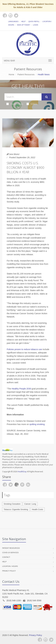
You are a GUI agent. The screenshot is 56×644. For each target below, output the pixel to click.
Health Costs (37, 509)
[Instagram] (46, 640)
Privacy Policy (9, 571)
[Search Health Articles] (23, 97)
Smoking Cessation (12, 504)
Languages (13, 21)
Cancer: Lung (30, 504)
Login (35, 25)
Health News (15, 104)
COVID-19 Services (10, 553)
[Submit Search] (47, 97)
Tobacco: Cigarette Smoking (16, 509)
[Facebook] (40, 640)
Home (11, 74)
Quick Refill (34, 21)
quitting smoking (37, 424)
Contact (6, 557)
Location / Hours (10, 566)
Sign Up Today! (24, 25)
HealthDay (22, 472)
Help (23, 21)
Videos (32, 104)
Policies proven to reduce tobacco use (24, 349)
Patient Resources (26, 74)
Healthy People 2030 (21, 389)
